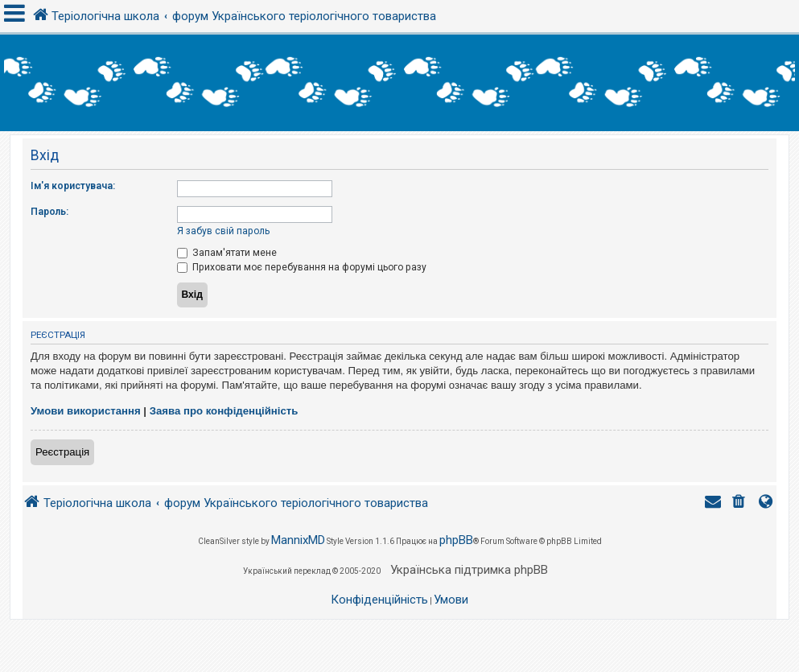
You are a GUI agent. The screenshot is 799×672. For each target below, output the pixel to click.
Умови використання (86, 411)
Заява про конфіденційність (224, 411)
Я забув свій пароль (223, 231)
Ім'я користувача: (73, 186)
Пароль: (49, 212)
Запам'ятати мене (227, 253)
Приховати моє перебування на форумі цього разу (302, 267)
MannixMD (298, 540)
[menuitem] (740, 503)
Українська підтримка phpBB (469, 570)
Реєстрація (62, 452)
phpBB (456, 540)
